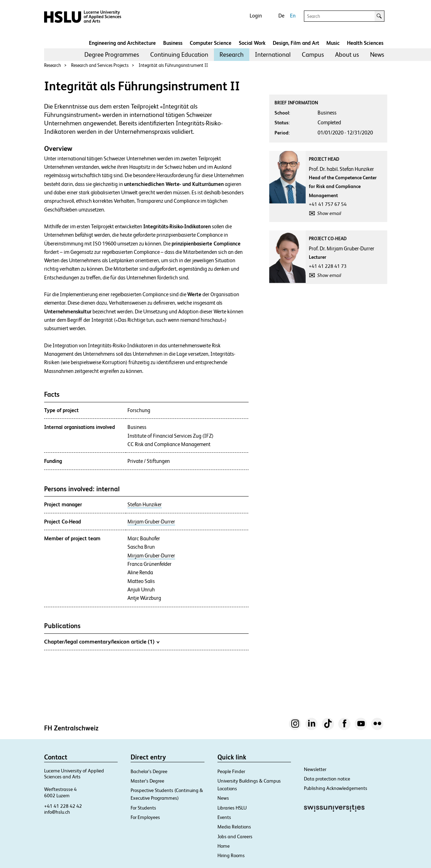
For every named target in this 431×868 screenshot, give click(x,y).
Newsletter (315, 769)
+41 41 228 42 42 (63, 806)
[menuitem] (112, 55)
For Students (143, 808)
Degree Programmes (112, 54)
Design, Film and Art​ (296, 43)
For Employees (145, 817)
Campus (313, 54)
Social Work (252, 43)
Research (232, 54)
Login (256, 16)
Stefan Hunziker (145, 505)
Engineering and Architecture (122, 43)
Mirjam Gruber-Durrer (151, 522)
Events (224, 817)
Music (333, 43)
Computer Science (211, 43)
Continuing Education (179, 54)
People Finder (231, 771)
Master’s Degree (147, 781)
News (377, 54)
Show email (329, 213)
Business (173, 43)
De (281, 16)
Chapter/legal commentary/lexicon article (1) (102, 641)
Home (224, 846)
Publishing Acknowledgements (336, 788)
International (273, 54)
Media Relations (234, 827)
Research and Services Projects (100, 65)
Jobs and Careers (235, 836)
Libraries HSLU (232, 808)
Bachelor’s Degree (149, 771)
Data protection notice (327, 779)
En (293, 16)
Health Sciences (365, 43)
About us (347, 54)
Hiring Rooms (231, 855)
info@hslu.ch (57, 812)
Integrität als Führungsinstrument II (173, 65)
